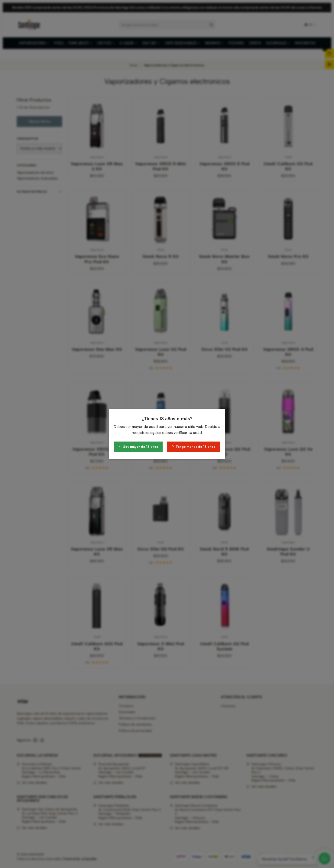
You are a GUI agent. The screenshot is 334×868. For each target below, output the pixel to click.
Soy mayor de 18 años (138, 447)
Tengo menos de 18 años (193, 447)
